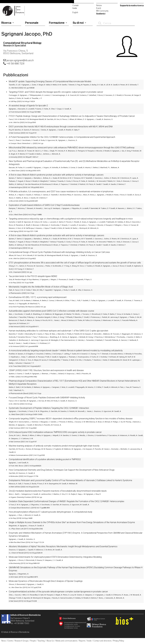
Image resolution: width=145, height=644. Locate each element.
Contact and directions (102, 641)
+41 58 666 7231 (15, 64)
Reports (82, 641)
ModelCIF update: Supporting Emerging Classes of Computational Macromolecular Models (50, 81)
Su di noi (79, 23)
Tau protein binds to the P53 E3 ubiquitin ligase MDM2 (33, 276)
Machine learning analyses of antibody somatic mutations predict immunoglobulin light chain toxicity (54, 446)
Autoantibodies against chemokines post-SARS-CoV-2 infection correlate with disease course (51, 311)
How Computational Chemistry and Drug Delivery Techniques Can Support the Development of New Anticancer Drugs (62, 470)
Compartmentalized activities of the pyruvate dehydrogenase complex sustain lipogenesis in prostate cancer (58, 592)
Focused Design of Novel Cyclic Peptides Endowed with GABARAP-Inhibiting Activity (47, 398)
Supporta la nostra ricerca (132, 5)
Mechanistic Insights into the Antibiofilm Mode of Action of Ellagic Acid (41, 287)
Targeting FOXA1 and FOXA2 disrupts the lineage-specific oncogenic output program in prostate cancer (56, 92)
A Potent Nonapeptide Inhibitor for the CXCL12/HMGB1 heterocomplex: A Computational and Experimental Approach (62, 137)
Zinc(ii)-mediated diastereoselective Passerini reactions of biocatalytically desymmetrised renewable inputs (58, 491)
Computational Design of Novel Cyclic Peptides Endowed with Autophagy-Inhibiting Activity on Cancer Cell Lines (59, 252)
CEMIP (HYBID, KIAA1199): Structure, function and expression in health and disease (46, 370)
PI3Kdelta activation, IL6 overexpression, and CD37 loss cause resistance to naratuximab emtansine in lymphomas (61, 191)
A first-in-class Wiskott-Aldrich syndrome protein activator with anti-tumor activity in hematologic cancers (56, 235)
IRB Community (102, 11)
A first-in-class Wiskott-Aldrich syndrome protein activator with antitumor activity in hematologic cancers (56, 175)
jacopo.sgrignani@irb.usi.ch (20, 60)
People (33, 641)
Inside (75, 8)
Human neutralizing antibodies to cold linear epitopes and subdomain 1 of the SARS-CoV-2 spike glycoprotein (58, 331)
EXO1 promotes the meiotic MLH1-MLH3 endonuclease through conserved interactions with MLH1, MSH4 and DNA (61, 127)
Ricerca (8, 23)
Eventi (99, 8)
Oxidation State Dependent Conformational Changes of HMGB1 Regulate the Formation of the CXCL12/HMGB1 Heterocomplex (67, 501)
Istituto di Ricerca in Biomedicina (26, 615)
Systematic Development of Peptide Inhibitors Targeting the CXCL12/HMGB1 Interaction (49, 408)
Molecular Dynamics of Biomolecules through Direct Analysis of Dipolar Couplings (46, 581)
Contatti (75, 5)
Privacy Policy (119, 641)
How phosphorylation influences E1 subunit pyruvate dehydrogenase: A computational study (51, 512)
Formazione (58, 23)
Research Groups (22, 641)
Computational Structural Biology (22, 43)
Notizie (99, 5)
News (4, 641)
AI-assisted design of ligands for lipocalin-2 (28, 106)
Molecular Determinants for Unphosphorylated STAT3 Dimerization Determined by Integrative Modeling (55, 557)
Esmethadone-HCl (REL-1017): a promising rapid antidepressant (38, 297)
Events (10, 641)
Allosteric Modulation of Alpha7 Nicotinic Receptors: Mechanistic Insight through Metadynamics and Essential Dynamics (63, 546)
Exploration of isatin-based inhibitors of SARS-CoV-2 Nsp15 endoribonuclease (44, 205)
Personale (32, 23)
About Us (50, 641)
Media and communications (66, 641)
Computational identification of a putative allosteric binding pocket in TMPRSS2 (45, 459)
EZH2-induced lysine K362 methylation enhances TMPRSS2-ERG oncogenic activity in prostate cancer (55, 432)
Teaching (41, 641)
